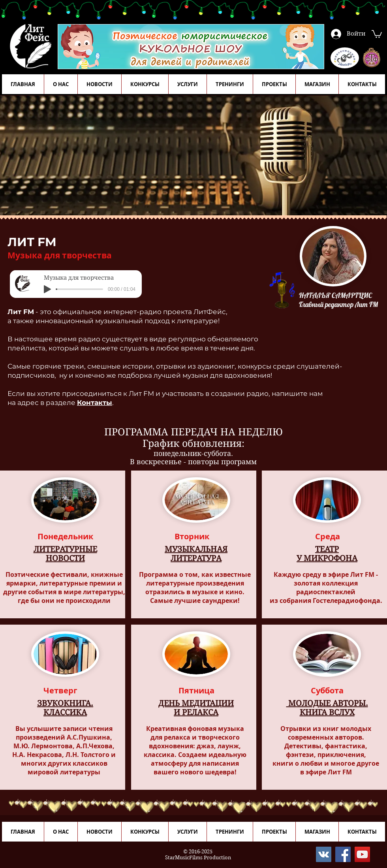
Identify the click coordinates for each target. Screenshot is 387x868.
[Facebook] (343, 854)
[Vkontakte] (324, 854)
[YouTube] (362, 854)
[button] (377, 34)
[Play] (47, 289)
